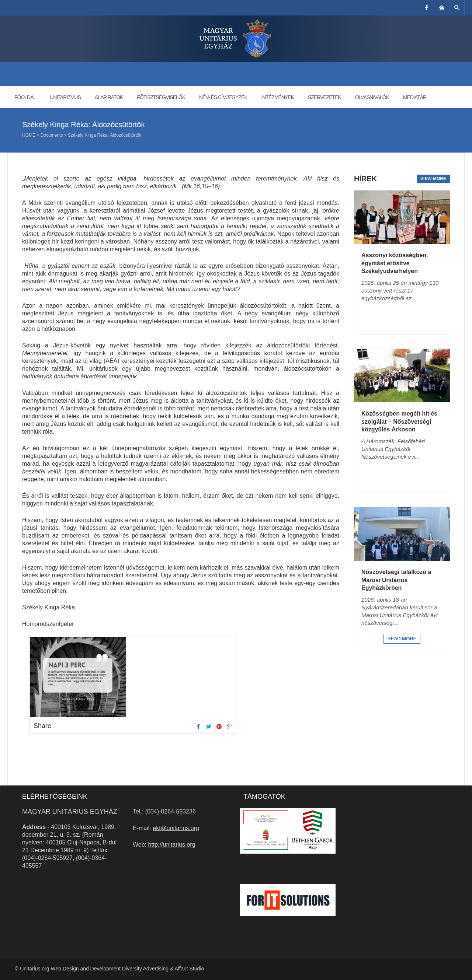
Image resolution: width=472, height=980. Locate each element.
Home (29, 135)
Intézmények (277, 97)
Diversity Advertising (145, 969)
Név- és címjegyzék (223, 97)
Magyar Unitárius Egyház (70, 812)
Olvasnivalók (372, 97)
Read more (402, 639)
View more (433, 179)
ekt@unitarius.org (176, 828)
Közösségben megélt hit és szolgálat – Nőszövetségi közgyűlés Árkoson (399, 421)
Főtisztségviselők (161, 97)
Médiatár (415, 97)
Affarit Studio (189, 969)
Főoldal (25, 97)
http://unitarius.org (172, 845)
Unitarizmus (65, 97)
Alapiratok (109, 97)
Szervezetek (324, 97)
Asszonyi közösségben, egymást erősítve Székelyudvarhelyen (395, 263)
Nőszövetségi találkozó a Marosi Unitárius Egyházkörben (396, 580)
